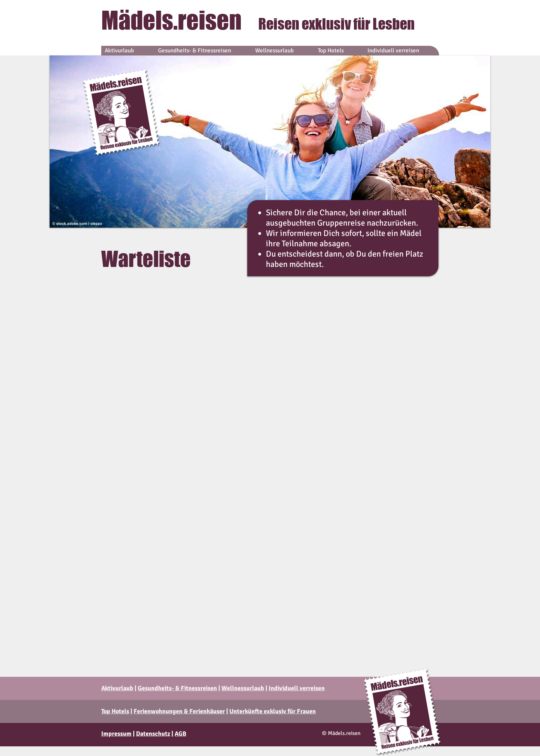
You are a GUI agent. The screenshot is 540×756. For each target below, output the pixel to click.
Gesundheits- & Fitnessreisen (177, 688)
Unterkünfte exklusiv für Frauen (273, 711)
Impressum (116, 734)
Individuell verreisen (297, 688)
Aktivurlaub (117, 688)
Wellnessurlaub (243, 688)
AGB (180, 734)
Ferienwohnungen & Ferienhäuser (179, 711)
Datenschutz (153, 734)
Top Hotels (115, 711)
